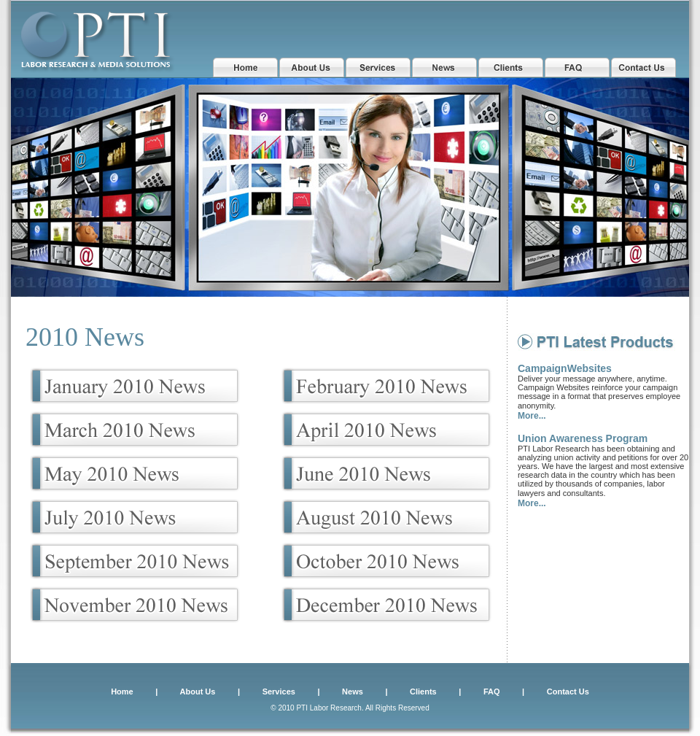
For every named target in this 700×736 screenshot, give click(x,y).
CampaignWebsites (565, 368)
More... (532, 416)
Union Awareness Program (583, 438)
